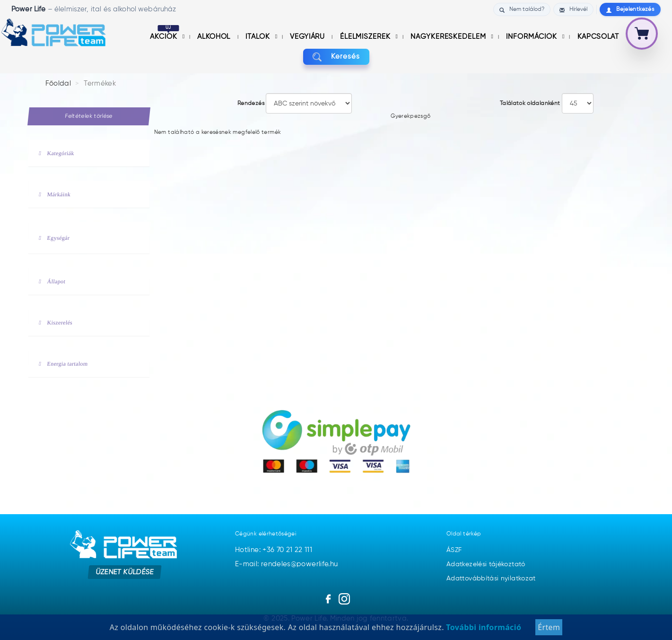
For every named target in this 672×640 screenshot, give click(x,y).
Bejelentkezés (630, 10)
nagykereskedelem (449, 37)
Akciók (165, 37)
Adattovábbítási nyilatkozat (491, 579)
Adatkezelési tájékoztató (486, 564)
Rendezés (251, 104)
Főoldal (58, 83)
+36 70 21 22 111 (287, 550)
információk (533, 37)
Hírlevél (573, 10)
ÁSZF (454, 550)
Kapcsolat (598, 37)
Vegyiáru (308, 37)
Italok (259, 37)
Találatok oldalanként (530, 104)
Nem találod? (522, 10)
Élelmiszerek (367, 37)
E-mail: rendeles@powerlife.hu (286, 564)
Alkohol (215, 37)
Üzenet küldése (125, 572)
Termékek (100, 83)
